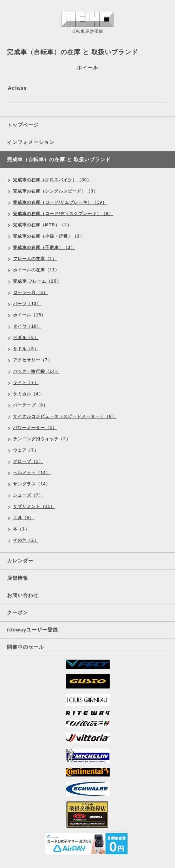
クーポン (18, 612)
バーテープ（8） (30, 405)
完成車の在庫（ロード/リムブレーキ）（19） (60, 202)
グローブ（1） (28, 461)
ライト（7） (26, 383)
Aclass (17, 88)
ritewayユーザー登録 (33, 630)
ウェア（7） (26, 450)
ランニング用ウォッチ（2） (42, 439)
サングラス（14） (32, 484)
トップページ (23, 125)
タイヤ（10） (27, 326)
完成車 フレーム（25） (37, 281)
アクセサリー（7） (33, 360)
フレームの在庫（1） (35, 259)
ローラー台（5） (30, 293)
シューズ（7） (28, 495)
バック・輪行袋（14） (36, 371)
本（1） (21, 529)
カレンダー (20, 561)
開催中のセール (25, 647)
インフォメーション (31, 142)
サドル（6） (26, 349)
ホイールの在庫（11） (36, 270)
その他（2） (26, 540)
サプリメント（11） (34, 507)
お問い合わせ (23, 595)
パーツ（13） (27, 304)
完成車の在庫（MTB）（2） (42, 225)
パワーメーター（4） (35, 428)
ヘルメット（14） (32, 473)
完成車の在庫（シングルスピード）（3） (56, 191)
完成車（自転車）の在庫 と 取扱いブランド (59, 159)
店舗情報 (18, 578)
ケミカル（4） (28, 394)
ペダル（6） (26, 338)
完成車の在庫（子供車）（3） (44, 247)
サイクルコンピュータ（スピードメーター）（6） (65, 416)
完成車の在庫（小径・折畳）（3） (49, 236)
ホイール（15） (29, 315)
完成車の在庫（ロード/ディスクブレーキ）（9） (63, 214)
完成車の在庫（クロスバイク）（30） (52, 180)
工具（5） (24, 518)
